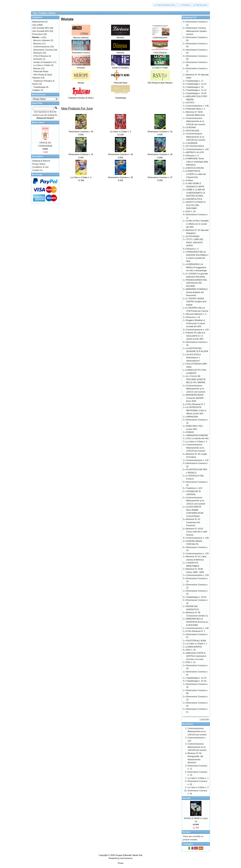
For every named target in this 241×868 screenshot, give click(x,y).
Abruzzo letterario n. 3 (196, 314)
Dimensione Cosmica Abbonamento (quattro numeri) (196, 31)
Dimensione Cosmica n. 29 (160, 154)
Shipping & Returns (41, 161)
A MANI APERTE (194, 647)
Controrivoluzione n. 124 (197, 330)
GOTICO (190, 103)
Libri (34, 25)
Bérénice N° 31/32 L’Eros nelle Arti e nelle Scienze (197, 532)
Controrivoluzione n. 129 (197, 575)
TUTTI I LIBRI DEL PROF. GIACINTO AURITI (195, 242)
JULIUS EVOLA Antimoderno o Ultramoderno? (193, 358)
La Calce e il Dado (42, 65)
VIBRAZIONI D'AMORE (197, 435)
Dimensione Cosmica (43, 50)
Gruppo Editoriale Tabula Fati (129, 855)
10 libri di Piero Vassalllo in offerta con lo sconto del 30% (197, 224)
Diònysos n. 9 (193, 155)
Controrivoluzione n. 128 (197, 538)
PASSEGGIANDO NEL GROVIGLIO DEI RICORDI (197, 283)
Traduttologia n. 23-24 (196, 597)
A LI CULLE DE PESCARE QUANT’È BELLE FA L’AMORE (196, 379)
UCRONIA (191, 127)
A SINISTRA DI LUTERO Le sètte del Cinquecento (196, 174)
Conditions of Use (40, 167)
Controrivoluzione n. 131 (197, 460)
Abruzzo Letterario (42, 40)
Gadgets (36, 90)
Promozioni (37, 34)
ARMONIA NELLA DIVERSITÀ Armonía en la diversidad (197, 622)
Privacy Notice (39, 164)
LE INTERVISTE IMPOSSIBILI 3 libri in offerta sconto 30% (196, 410)
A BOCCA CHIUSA (195, 168)
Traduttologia (39, 87)
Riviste (52, 13)
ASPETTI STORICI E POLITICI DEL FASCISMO (196, 205)
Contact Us (37, 170)
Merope (37, 68)
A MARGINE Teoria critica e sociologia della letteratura (197, 162)
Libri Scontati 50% (41, 31)
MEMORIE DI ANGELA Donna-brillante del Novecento (197, 292)
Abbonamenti (38, 22)
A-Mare (190, 180)
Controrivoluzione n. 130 (197, 106)
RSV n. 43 (191, 650)
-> (37, 37)
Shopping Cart (189, 17)
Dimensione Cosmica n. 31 (81, 154)
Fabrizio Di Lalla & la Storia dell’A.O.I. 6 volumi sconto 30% (196, 336)
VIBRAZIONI (192, 417)
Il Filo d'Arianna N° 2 (196, 404)
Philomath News (41, 71)
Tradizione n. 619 (194, 488)
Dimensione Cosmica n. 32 (160, 132)
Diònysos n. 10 (193, 317)
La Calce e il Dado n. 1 (197, 644)
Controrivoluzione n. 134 (197, 149)
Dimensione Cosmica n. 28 (120, 177)
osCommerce (126, 858)
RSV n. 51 (191, 662)
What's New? (38, 122)
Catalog (43, 13)
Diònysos (38, 53)
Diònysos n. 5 (193, 249)
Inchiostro (38, 59)
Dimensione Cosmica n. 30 (120, 154)
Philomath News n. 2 (196, 109)
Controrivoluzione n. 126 (197, 628)
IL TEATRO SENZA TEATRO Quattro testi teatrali (196, 302)
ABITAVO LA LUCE (195, 152)
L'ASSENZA (192, 143)
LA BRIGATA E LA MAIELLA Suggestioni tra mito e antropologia (196, 267)
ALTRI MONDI (193, 236)
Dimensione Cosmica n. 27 (160, 177)
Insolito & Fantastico (43, 62)
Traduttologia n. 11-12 (196, 90)
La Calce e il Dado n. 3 (120, 132)
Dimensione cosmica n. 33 (81, 132)
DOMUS (190, 432)
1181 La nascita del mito (197, 438)
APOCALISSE (193, 131)
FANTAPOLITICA (194, 199)
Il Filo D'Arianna (41, 56)
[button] (165, 5)
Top (35, 13)
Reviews (186, 832)
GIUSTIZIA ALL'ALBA (196, 641)
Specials (186, 798)
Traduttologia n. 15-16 (196, 681)
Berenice (37, 44)
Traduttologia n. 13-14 (196, 84)
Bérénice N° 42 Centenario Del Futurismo (193, 522)
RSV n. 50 (191, 211)
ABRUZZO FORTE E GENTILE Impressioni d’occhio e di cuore (196, 656)
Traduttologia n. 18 (195, 87)
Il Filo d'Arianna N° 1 (196, 631)
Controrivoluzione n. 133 (197, 553)
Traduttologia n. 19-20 (196, 93)
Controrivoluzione (41, 47)
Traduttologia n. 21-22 (196, 678)
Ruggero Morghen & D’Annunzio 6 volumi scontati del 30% (196, 323)
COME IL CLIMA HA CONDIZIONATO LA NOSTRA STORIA (196, 193)
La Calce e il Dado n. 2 (81, 177)
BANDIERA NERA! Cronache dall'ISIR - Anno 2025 (195, 398)
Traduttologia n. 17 (195, 81)
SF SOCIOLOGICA (195, 146)
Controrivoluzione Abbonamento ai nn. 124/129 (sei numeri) (196, 448)
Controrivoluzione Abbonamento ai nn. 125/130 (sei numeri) (196, 121)
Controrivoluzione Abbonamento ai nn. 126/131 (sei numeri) (196, 389)
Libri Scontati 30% (41, 28)
